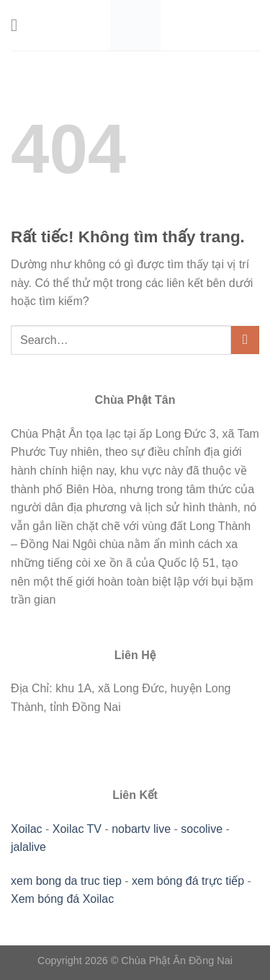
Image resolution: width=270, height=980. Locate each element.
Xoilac (27, 829)
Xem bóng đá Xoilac (62, 899)
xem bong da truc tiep (66, 881)
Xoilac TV (77, 829)
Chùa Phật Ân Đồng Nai (177, 961)
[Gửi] (245, 340)
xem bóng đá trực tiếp (188, 881)
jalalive (28, 847)
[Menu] (19, 25)
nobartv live (141, 829)
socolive (202, 829)
